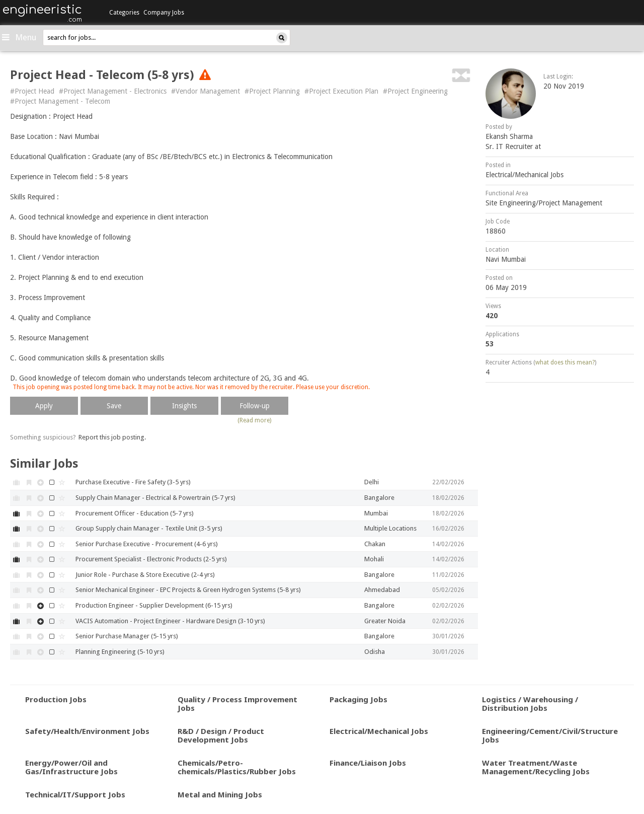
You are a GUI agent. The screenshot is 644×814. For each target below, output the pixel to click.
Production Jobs (56, 699)
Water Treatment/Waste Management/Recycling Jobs (536, 767)
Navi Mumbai (506, 259)
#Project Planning (272, 91)
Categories (124, 13)
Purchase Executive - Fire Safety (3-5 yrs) (133, 482)
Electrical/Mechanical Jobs (525, 175)
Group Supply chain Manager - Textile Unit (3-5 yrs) (149, 528)
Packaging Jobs (358, 699)
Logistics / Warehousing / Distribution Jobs (530, 704)
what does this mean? (565, 362)
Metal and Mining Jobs (220, 794)
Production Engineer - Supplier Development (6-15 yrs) (154, 605)
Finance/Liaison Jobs (368, 763)
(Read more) (254, 420)
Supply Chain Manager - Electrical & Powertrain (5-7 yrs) (155, 498)
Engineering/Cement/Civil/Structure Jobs (550, 735)
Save (114, 406)
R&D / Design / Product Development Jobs (221, 735)
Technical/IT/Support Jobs (75, 794)
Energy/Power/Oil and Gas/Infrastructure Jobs (71, 767)
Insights (184, 406)
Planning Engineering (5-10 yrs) (120, 652)
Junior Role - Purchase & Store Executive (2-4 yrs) (145, 575)
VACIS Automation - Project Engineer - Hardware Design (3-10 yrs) (170, 621)
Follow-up (255, 406)
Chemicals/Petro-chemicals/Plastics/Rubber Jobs (237, 767)
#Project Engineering (415, 91)
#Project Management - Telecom (60, 101)
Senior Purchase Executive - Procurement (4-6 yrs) (147, 544)
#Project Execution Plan (341, 91)
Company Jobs (164, 13)
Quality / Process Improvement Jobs (237, 704)
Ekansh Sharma (509, 136)
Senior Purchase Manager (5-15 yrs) (127, 636)
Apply (44, 406)
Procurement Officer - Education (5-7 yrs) (135, 513)
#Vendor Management (206, 91)
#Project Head (32, 91)
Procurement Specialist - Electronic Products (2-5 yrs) (151, 559)
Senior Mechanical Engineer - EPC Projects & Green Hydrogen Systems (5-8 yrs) (188, 590)
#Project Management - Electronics (113, 91)
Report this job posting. (112, 437)
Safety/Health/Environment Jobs (87, 731)
